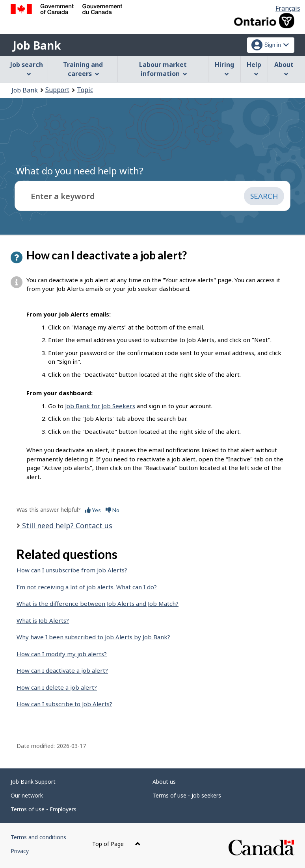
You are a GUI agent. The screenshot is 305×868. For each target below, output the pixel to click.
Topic (85, 90)
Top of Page (116, 844)
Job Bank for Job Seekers (100, 406)
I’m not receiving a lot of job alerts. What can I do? (87, 587)
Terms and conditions (38, 837)
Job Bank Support (33, 782)
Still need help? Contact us (66, 526)
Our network (27, 795)
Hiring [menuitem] (224, 68)
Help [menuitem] (254, 68)
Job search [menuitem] (27, 68)
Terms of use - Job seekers (187, 795)
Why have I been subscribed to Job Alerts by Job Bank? (93, 637)
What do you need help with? (80, 171)
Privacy (20, 851)
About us (164, 782)
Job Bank (37, 45)
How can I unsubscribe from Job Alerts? (72, 570)
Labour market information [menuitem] (163, 69)
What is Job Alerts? (43, 620)
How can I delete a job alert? (57, 687)
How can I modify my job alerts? (62, 654)
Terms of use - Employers (44, 809)
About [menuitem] (284, 68)
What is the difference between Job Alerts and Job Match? (98, 603)
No (113, 510)
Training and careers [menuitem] (83, 69)
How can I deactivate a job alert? (62, 670)
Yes (93, 510)
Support (57, 90)
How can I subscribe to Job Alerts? (64, 704)
